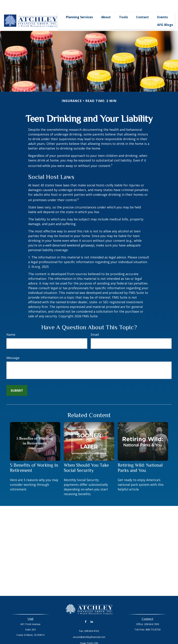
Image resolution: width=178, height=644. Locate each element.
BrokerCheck (125, 639)
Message (13, 347)
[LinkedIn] (92, 611)
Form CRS (93, 633)
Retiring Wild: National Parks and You (140, 457)
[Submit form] (17, 380)
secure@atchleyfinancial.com (89, 627)
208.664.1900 (152, 614)
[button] (79, 6)
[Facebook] (86, 611)
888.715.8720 (153, 619)
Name (11, 324)
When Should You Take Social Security (86, 457)
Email (95, 324)
